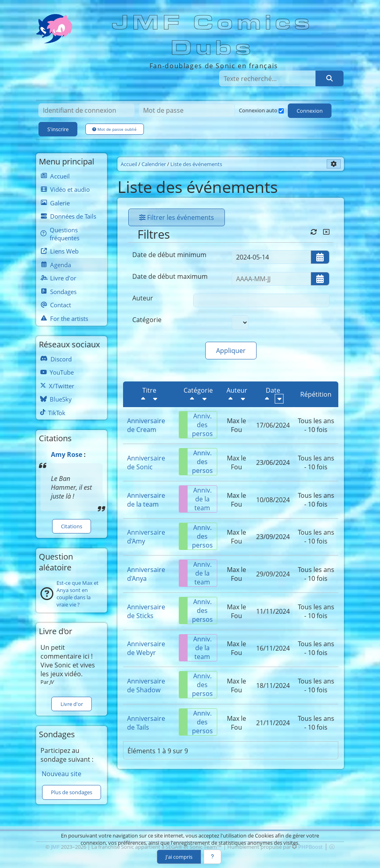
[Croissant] (155, 399)
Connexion (310, 111)
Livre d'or (72, 704)
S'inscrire (58, 129)
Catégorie (147, 320)
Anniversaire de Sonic (146, 462)
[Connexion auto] (281, 111)
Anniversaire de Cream (146, 425)
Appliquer (231, 351)
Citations (72, 526)
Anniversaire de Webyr (146, 648)
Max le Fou (236, 425)
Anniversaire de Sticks (146, 611)
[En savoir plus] (212, 857)
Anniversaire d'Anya (146, 574)
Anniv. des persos (196, 425)
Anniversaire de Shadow (146, 685)
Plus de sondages (72, 792)
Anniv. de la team (195, 499)
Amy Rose (67, 454)
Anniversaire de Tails (146, 723)
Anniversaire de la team (146, 500)
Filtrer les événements (177, 217)
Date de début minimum (169, 255)
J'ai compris (179, 857)
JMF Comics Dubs (213, 35)
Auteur (143, 298)
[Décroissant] (143, 399)
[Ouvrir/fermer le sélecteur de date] (320, 257)
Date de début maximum (170, 276)
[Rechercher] (329, 78)
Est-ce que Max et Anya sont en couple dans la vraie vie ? (78, 594)
